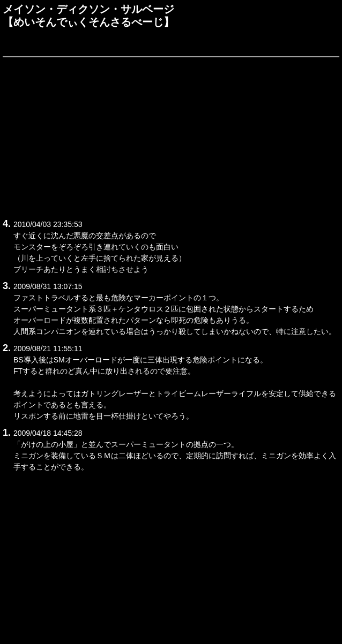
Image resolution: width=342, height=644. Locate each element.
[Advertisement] (171, 136)
